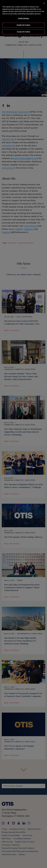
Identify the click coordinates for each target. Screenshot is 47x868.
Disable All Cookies (23, 25)
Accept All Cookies (23, 32)
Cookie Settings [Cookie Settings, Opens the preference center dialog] (23, 18)
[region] (23, 18)
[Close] (44, 3)
